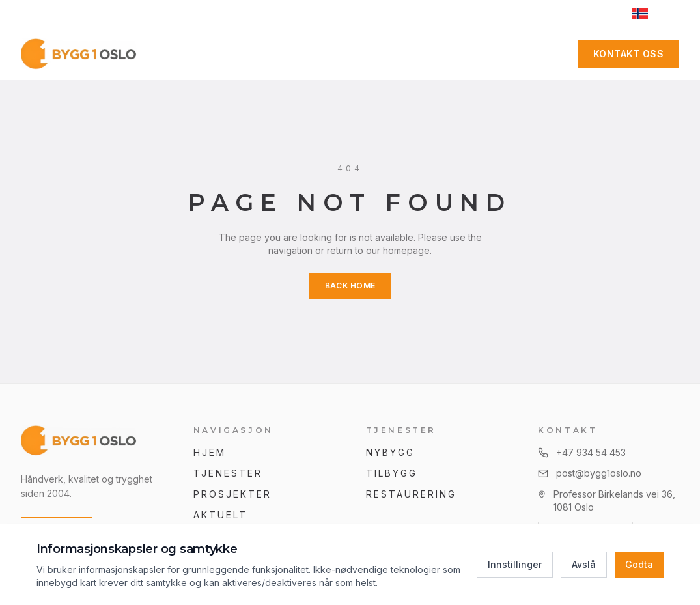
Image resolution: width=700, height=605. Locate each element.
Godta (639, 564)
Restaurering (412, 494)
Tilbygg (392, 473)
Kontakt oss (628, 54)
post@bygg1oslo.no (333, 13)
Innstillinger (515, 564)
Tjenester (217, 54)
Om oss (390, 54)
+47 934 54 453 (233, 13)
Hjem (210, 452)
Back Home (350, 286)
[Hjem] (79, 54)
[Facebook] (554, 54)
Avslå (584, 564)
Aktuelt (221, 515)
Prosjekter (308, 54)
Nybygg (390, 452)
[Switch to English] (650, 14)
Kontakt (464, 54)
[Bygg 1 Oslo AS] (91, 441)
